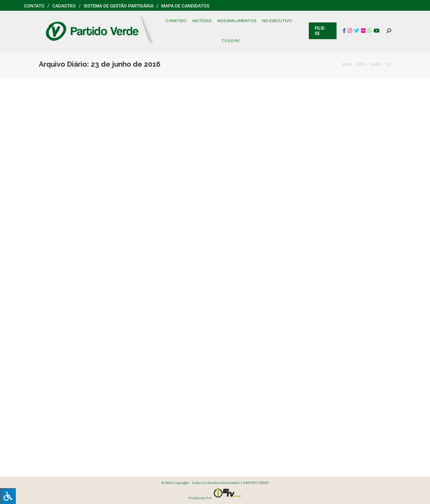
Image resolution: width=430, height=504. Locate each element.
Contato (34, 6)
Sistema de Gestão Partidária (119, 6)
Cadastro (64, 6)
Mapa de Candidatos (185, 6)
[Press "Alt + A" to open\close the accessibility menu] (8, 496)
